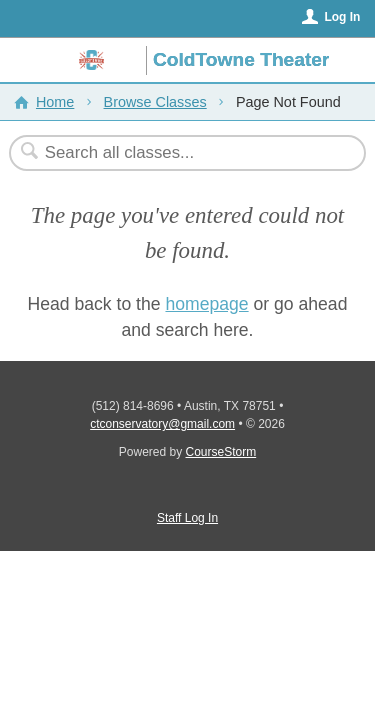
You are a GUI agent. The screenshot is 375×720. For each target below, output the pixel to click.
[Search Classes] (177, 153)
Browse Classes (155, 102)
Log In (342, 17)
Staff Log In (187, 518)
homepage (206, 304)
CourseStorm (221, 452)
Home (55, 102)
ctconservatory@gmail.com (162, 424)
